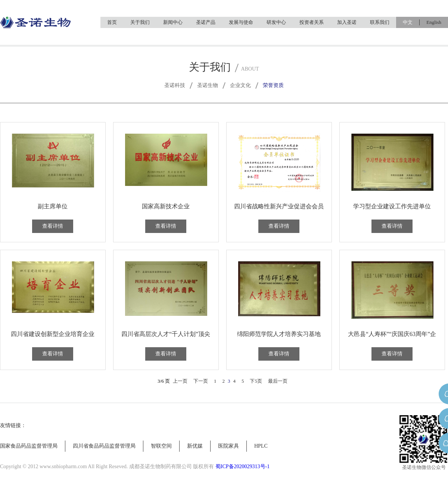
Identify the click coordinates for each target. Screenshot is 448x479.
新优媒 (195, 446)
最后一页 (278, 381)
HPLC (261, 446)
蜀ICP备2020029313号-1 (242, 466)
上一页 (180, 381)
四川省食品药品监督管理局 (104, 446)
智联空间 (161, 446)
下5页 (256, 381)
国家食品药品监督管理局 (29, 446)
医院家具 (228, 446)
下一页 (201, 381)
